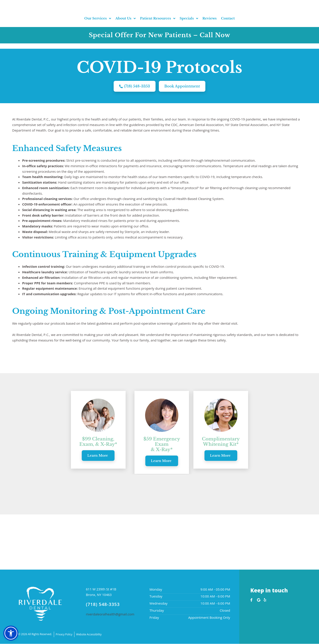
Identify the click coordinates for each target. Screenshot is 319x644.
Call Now (215, 40)
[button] (11, 633)
